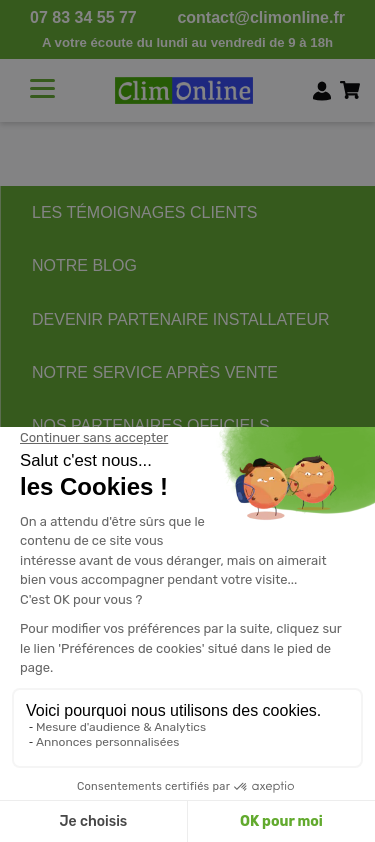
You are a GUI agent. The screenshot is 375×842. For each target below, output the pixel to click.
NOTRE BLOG (84, 265)
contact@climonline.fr (261, 17)
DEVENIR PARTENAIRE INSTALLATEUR (181, 319)
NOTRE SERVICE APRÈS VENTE (155, 372)
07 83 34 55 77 (83, 17)
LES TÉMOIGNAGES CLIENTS (145, 212)
